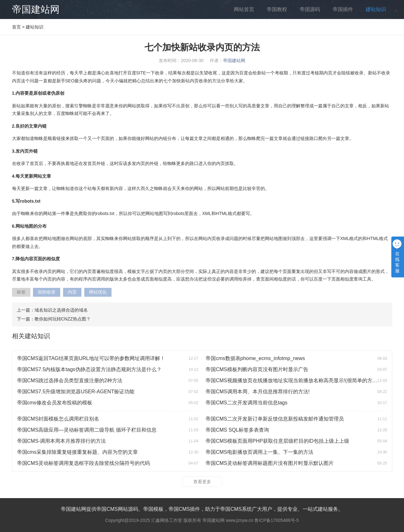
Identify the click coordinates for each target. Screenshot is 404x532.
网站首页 (244, 9)
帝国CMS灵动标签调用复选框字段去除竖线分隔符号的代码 (84, 463)
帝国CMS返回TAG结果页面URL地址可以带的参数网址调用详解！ (91, 358)
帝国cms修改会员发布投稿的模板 (55, 403)
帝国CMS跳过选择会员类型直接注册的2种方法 (70, 380)
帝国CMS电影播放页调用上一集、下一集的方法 (260, 452)
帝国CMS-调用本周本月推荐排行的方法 (62, 441)
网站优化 (98, 292)
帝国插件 (343, 9)
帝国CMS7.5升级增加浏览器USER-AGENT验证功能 (76, 392)
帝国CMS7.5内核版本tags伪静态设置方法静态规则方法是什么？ (89, 369)
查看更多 (202, 482)
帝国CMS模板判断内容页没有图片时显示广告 (257, 369)
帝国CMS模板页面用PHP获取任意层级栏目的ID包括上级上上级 (277, 441)
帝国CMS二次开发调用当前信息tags (247, 403)
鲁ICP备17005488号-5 (277, 520)
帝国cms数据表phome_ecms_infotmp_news (255, 358)
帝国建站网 (36, 9)
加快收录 (47, 292)
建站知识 (376, 9)
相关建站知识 (31, 336)
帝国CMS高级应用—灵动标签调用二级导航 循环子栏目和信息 (87, 430)
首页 (16, 27)
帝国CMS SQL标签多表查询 (237, 430)
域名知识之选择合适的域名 (61, 310)
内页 (72, 292)
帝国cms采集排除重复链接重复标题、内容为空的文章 (77, 452)
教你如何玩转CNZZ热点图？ (63, 319)
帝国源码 (310, 9)
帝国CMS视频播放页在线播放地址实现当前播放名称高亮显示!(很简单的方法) (292, 380)
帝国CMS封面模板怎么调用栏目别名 (58, 419)
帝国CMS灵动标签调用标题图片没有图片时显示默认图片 (270, 463)
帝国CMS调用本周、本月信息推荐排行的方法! (258, 392)
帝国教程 (277, 9)
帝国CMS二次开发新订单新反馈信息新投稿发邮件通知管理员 (275, 419)
